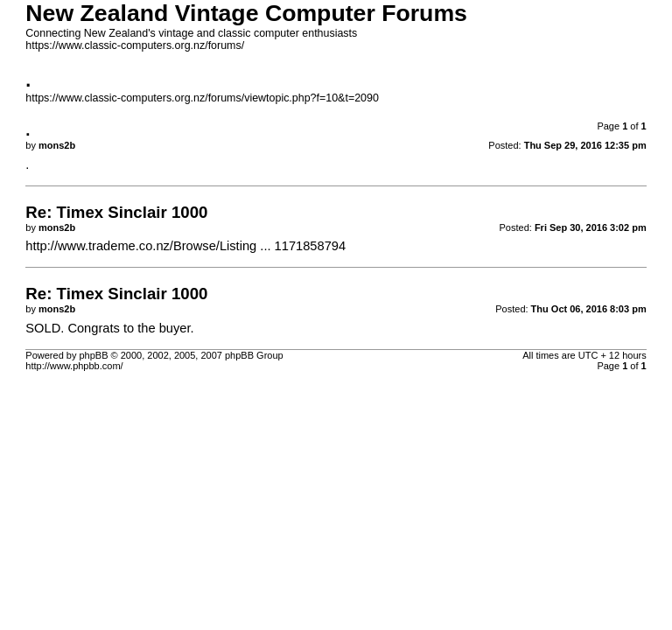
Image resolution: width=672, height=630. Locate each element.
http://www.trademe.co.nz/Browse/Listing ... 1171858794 (185, 246)
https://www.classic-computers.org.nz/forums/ (135, 45)
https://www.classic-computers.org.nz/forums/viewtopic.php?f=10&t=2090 (202, 98)
